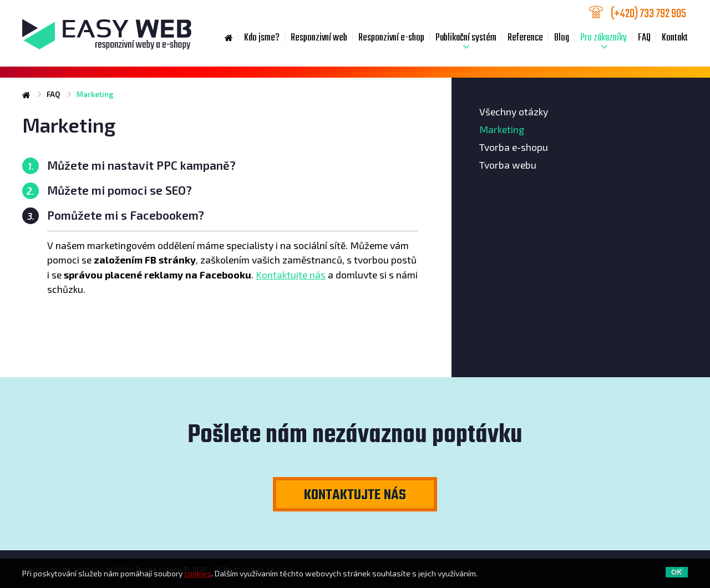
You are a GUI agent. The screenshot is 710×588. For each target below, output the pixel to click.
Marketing (502, 129)
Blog (562, 38)
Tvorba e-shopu (514, 147)
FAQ (644, 38)
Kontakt (675, 38)
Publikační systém (466, 38)
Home (229, 38)
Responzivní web (319, 38)
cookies (198, 573)
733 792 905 (649, 13)
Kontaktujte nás (291, 275)
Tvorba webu (508, 165)
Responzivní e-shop (391, 38)
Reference (525, 38)
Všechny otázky (514, 111)
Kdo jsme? (262, 38)
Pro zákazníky (603, 38)
